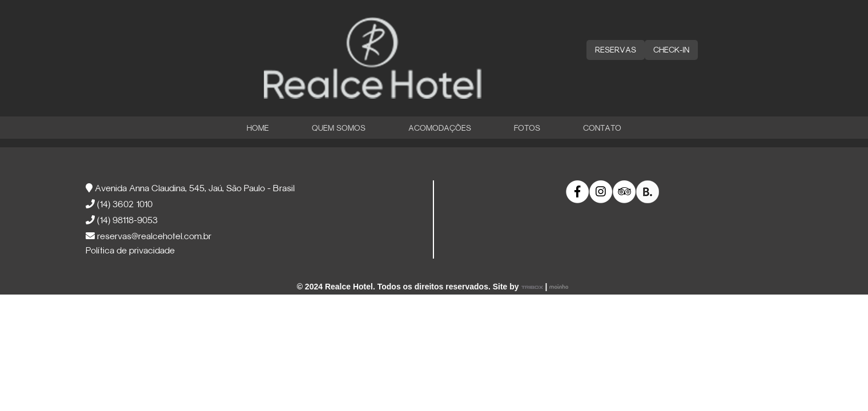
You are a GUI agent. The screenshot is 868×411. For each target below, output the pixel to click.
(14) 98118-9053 (122, 221)
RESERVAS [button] (616, 51)
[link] (578, 192)
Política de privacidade (130, 251)
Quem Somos (339, 129)
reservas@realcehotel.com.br (148, 237)
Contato (602, 129)
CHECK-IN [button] (671, 51)
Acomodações (440, 129)
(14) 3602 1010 (119, 205)
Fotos (527, 129)
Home (258, 129)
